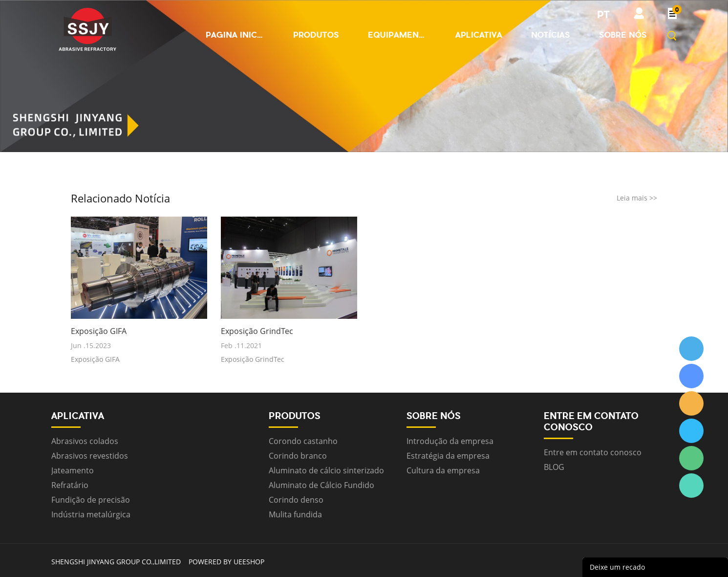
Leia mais (637, 198)
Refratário (70, 485)
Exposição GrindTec (257, 331)
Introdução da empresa (450, 441)
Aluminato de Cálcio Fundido (321, 485)
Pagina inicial (235, 35)
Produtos (316, 35)
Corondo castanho (303, 441)
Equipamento (397, 35)
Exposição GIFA (99, 331)
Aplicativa (479, 35)
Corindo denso (296, 500)
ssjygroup (691, 349)
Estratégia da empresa (448, 456)
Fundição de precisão (91, 500)
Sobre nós (623, 35)
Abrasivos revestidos (90, 456)
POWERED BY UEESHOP (226, 562)
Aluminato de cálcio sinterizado (326, 470)
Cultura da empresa (443, 470)
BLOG (554, 467)
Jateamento (73, 470)
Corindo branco (298, 456)
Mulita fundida (295, 514)
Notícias (551, 35)
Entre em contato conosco (593, 452)
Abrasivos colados (85, 441)
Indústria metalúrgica (91, 514)
